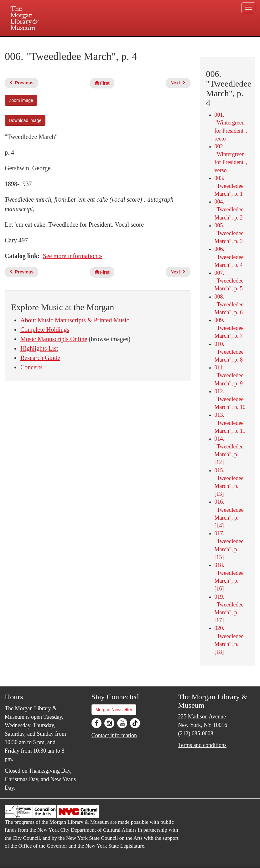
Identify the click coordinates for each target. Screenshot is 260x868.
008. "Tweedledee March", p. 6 (229, 304)
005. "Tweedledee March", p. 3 (229, 233)
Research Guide (40, 358)
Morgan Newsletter (114, 710)
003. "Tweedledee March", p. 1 (229, 186)
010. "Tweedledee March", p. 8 (229, 352)
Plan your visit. (55, 42)
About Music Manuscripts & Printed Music (75, 320)
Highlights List (39, 348)
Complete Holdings (45, 330)
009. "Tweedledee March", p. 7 (229, 328)
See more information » (73, 256)
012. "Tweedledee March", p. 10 (230, 399)
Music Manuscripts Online (54, 339)
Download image (25, 120)
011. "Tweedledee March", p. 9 (229, 375)
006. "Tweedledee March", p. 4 (229, 257)
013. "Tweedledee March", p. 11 (230, 423)
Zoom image (21, 100)
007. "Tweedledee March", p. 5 (229, 281)
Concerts (31, 367)
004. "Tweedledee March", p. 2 (229, 209)
